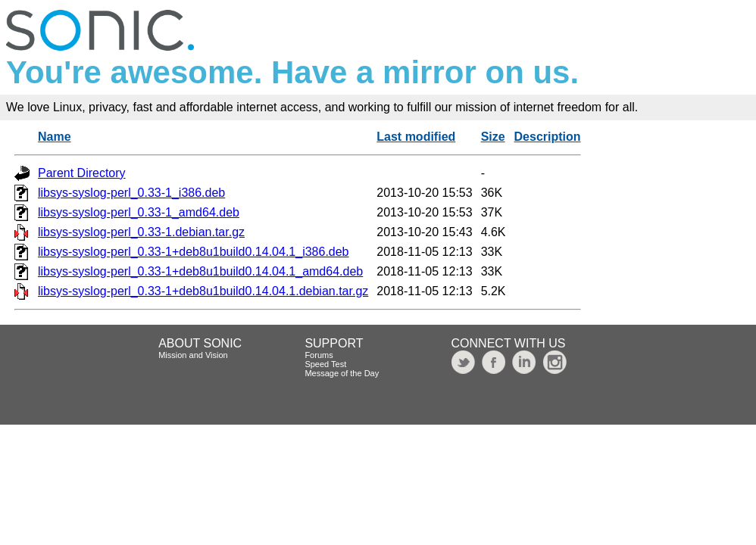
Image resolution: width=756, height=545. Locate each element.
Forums (319, 355)
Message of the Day (342, 373)
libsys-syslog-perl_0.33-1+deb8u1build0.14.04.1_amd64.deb (200, 271)
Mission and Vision (193, 355)
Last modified (416, 137)
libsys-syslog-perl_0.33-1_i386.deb (131, 193)
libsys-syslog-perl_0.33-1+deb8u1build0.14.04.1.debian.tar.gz (203, 291)
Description (548, 137)
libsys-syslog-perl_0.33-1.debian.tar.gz (141, 232)
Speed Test (325, 364)
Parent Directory (82, 173)
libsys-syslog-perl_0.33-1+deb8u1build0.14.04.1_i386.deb (194, 252)
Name (55, 137)
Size (493, 137)
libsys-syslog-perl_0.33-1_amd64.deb (139, 212)
